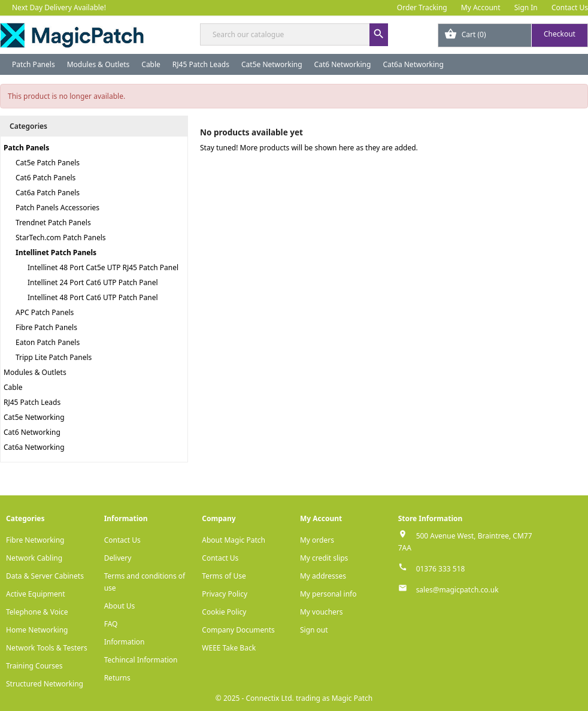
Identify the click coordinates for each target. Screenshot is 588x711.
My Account (481, 7)
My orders (317, 540)
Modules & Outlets (98, 64)
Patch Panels (34, 64)
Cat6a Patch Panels (48, 193)
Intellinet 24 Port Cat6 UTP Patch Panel (93, 282)
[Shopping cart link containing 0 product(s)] (513, 35)
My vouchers (322, 612)
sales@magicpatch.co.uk (457, 590)
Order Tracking (422, 7)
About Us (120, 606)
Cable (151, 64)
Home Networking (37, 630)
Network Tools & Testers (47, 648)
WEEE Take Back (229, 648)
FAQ (111, 624)
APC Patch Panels (45, 312)
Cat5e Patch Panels (48, 163)
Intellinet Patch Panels (56, 252)
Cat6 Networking (343, 64)
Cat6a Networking (413, 64)
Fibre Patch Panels (46, 327)
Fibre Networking (35, 540)
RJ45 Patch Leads (201, 64)
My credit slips (324, 558)
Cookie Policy (224, 612)
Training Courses (34, 666)
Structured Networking (45, 684)
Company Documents (238, 630)
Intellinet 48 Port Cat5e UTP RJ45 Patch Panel (103, 267)
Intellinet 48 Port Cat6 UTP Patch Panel (93, 297)
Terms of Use (224, 576)
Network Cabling (34, 558)
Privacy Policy (225, 594)
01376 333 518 (441, 569)
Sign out (314, 630)
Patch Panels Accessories (57, 208)
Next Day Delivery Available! (59, 7)
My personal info (328, 594)
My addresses (323, 576)
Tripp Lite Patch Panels (54, 357)
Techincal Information (141, 660)
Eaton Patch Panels (48, 342)
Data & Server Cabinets (45, 576)
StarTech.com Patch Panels (61, 237)
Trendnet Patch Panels (53, 223)
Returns (117, 678)
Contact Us (570, 7)
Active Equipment (36, 594)
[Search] (294, 34)
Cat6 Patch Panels (46, 178)
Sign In (526, 7)
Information (125, 642)
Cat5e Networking (272, 64)
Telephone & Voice (37, 612)
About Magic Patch (234, 540)
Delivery (118, 558)
